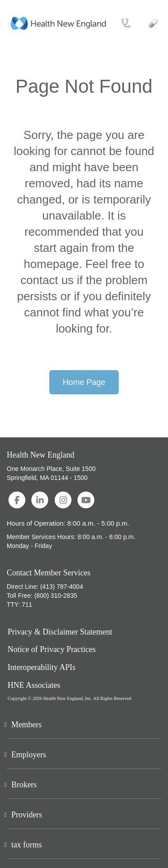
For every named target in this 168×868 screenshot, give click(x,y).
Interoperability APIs (41, 667)
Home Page (84, 382)
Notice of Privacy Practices (52, 650)
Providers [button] (27, 815)
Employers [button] (29, 755)
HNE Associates (34, 685)
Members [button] (26, 725)
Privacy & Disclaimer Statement (60, 632)
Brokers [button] (24, 785)
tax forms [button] (26, 845)
